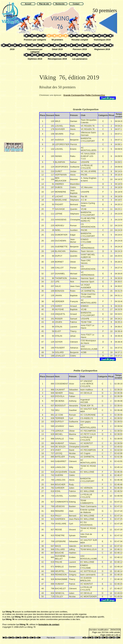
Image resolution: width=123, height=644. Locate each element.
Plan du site (51, 638)
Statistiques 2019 (102, 40)
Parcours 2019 (80, 49)
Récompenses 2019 (57, 59)
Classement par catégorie (35, 51)
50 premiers (57, 40)
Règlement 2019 (102, 49)
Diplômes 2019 (35, 59)
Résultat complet (80, 40)
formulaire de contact (49, 624)
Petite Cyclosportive (95, 95)
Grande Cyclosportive (74, 95)
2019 (12, 49)
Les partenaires (80, 59)
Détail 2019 (57, 49)
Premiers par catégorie (35, 40)
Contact (72, 638)
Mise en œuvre (14, 144)
